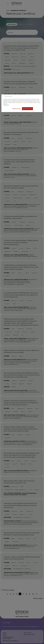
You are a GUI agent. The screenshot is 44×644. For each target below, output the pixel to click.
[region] (22, 103)
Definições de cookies (17, 109)
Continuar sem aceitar (8, 96)
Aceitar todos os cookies (27, 109)
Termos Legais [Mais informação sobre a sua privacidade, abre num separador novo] (6, 105)
